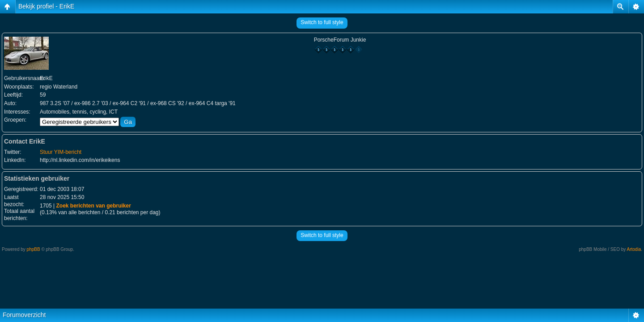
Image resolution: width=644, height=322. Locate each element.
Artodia (634, 249)
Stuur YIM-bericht (61, 152)
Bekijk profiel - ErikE (46, 6)
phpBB (34, 249)
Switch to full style (322, 22)
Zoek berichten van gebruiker (93, 206)
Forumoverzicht (24, 315)
